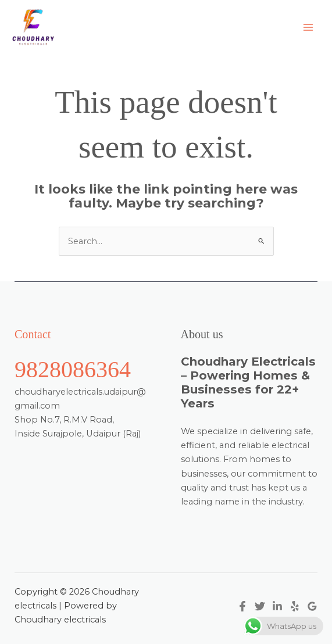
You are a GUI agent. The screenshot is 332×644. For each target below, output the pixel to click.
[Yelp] (295, 606)
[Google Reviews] (312, 606)
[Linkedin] (277, 606)
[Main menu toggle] (308, 27)
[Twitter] (260, 606)
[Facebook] (242, 606)
